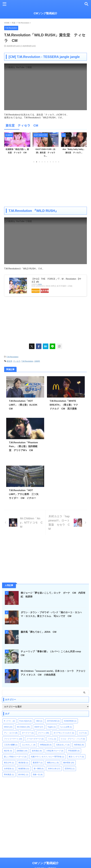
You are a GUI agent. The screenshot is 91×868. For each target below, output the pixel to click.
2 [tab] (37, 162)
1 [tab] (34, 162)
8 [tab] (53, 162)
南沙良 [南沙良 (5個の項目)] (8, 755)
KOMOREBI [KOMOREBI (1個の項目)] (70, 726)
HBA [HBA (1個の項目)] (39, 726)
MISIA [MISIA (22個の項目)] (8, 732)
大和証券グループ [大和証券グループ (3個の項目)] (55, 755)
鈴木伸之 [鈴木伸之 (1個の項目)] (23, 779)
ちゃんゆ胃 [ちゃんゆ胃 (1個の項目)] (66, 732)
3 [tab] (39, 162)
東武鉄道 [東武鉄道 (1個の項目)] (23, 767)
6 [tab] (48, 162)
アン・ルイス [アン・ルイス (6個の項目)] (11, 738)
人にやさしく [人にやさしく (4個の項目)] (29, 749)
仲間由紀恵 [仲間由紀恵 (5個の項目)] (46, 749)
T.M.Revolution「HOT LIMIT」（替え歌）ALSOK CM (22, 404)
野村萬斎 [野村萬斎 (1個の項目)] (9, 779)
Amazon (39, 291)
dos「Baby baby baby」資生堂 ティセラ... (74, 152)
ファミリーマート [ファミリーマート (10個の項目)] (13, 743)
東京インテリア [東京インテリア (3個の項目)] (76, 761)
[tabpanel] (17, 146)
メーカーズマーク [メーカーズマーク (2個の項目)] (35, 743)
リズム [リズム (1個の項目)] (52, 743)
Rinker (40, 284)
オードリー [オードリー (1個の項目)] (28, 738)
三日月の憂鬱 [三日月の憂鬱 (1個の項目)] (11, 749)
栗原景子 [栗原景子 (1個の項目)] (38, 767)
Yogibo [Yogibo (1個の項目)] (52, 732)
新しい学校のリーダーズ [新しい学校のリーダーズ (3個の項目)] (15, 761)
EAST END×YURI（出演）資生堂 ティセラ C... (47, 152)
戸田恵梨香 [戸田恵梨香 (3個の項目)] (74, 755)
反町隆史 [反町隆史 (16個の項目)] (22, 755)
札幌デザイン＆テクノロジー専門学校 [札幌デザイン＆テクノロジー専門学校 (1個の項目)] (48, 761)
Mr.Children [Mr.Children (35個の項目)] (23, 732)
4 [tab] (42, 162)
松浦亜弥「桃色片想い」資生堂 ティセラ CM (18, 152)
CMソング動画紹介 (46, 13)
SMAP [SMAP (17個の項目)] (39, 732)
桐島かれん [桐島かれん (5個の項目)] (53, 767)
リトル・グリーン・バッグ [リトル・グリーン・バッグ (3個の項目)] (73, 743)
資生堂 (9, 361)
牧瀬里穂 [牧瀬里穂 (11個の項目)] (24, 773)
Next (84, 145)
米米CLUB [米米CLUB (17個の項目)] (54, 773)
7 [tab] (50, 162)
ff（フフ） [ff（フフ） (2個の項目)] (9, 726)
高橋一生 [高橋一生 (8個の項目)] (38, 779)
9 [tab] (56, 162)
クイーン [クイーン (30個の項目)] (44, 738)
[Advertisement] (46, 185)
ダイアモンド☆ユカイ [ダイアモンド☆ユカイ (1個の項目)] (64, 738)
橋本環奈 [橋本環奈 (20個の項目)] (69, 767)
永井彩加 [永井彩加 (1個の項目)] (9, 773)
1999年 (37, 361)
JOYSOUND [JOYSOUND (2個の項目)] (53, 726)
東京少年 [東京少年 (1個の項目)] (9, 767)
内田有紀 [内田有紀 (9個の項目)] (79, 749)
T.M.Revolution (12, 357)
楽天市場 (53, 291)
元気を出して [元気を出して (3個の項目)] (63, 749)
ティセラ (17, 361)
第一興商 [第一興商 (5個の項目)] (39, 773)
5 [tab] (45, 162)
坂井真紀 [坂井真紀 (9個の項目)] (37, 755)
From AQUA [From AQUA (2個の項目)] (25, 726)
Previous (7, 145)
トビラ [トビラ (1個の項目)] (83, 738)
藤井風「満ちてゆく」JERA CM (40, 637)
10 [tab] (59, 162)
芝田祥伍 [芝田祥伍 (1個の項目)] (70, 773)
